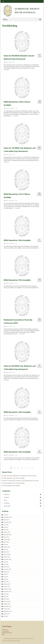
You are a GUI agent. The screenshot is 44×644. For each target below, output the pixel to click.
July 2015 (6, 616)
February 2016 (7, 601)
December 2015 (7, 606)
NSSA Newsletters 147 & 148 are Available (14, 483)
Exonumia (6, 497)
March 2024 (6, 520)
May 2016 (6, 596)
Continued (6, 70)
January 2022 (7, 540)
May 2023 (6, 527)
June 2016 (6, 594)
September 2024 (7, 517)
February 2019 (7, 554)
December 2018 (7, 559)
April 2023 (6, 530)
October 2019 (7, 547)
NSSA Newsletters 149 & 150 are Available (14, 478)
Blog (3, 634)
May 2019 (6, 549)
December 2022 (7, 535)
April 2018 (6, 564)
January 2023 (7, 532)
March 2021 (6, 542)
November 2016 (7, 592)
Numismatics (7, 506)
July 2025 (6, 515)
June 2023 (6, 525)
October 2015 (7, 609)
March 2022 (6, 537)
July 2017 (6, 574)
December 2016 (7, 589)
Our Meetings (5, 631)
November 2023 (7, 522)
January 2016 (7, 604)
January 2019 (7, 557)
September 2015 (7, 611)
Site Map (31, 639)
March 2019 (6, 552)
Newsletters (12, 108)
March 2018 (6, 567)
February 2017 (7, 584)
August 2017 (6, 572)
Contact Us (5, 630)
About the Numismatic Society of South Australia (13, 639)
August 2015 (6, 614)
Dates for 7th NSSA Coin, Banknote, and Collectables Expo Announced (21, 481)
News (10, 62)
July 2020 (6, 545)
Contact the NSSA (26, 639)
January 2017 (7, 587)
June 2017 (6, 577)
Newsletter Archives (7, 633)
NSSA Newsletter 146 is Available (12, 486)
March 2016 (6, 599)
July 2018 (6, 562)
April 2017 (6, 579)
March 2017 (6, 582)
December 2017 (7, 569)
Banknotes (7, 494)
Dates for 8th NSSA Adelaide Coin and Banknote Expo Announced (20, 476)
